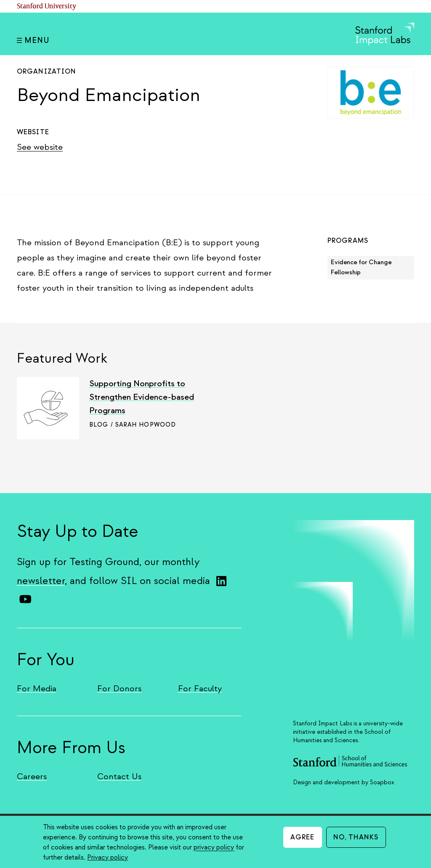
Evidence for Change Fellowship (361, 267)
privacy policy (214, 847)
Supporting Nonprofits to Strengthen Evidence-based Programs (142, 397)
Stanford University (47, 7)
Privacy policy (108, 857)
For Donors (119, 689)
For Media (37, 689)
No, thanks (356, 837)
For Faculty (200, 689)
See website (40, 147)
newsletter (41, 581)
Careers (32, 776)
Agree (303, 837)
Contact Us (119, 776)
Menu (33, 41)
